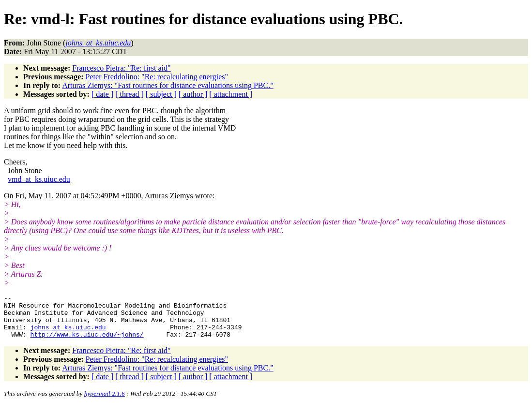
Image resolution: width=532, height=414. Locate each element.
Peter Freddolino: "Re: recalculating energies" (157, 77)
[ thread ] (129, 94)
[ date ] (102, 94)
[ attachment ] (231, 94)
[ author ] (193, 94)
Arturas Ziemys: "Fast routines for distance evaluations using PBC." (168, 85)
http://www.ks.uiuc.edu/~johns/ (87, 343)
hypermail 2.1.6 (105, 402)
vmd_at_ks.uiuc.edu (39, 179)
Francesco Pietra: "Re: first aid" (121, 68)
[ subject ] (161, 94)
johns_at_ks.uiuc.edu (68, 334)
